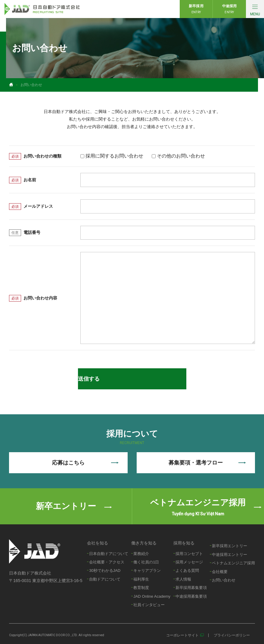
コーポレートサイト (182, 635)
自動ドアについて (105, 579)
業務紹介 (141, 554)
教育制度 (141, 588)
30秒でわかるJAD (105, 570)
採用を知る (184, 543)
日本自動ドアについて (109, 554)
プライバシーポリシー (232, 635)
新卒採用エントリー (230, 546)
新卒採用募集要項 (191, 588)
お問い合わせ (224, 580)
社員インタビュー (149, 605)
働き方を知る (144, 543)
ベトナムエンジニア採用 (233, 563)
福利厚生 (141, 579)
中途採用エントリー (230, 555)
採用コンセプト (189, 554)
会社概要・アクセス (107, 562)
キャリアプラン (147, 570)
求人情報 (183, 579)
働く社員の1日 (146, 562)
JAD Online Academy (152, 596)
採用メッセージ (189, 562)
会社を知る (98, 543)
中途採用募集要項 (191, 596)
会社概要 (220, 572)
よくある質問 (187, 570)
